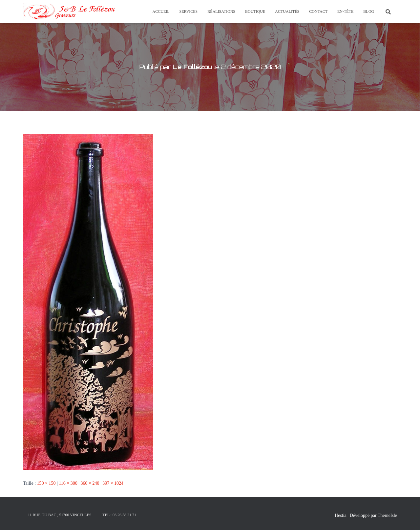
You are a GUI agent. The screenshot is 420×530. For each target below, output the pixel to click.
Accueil (161, 11)
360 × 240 (90, 483)
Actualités (287, 11)
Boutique (255, 11)
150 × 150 (46, 483)
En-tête (345, 11)
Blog (369, 11)
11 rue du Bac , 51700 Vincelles (60, 515)
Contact (318, 11)
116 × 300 (68, 483)
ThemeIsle (387, 515)
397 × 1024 (113, 483)
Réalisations (221, 11)
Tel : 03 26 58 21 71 (119, 515)
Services (189, 11)
